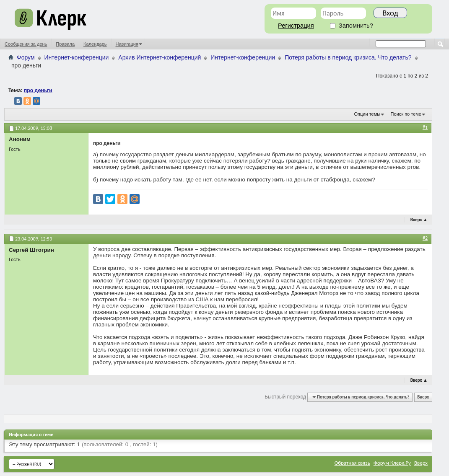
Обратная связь (352, 463)
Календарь (95, 44)
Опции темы (367, 114)
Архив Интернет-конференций (160, 57)
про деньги (38, 90)
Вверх (419, 220)
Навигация (127, 44)
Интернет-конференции (77, 57)
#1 (425, 127)
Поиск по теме (406, 114)
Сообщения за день (26, 44)
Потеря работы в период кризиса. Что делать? (348, 57)
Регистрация (296, 26)
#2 (425, 238)
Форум (26, 57)
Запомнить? (352, 26)
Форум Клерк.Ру (392, 463)
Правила (65, 44)
